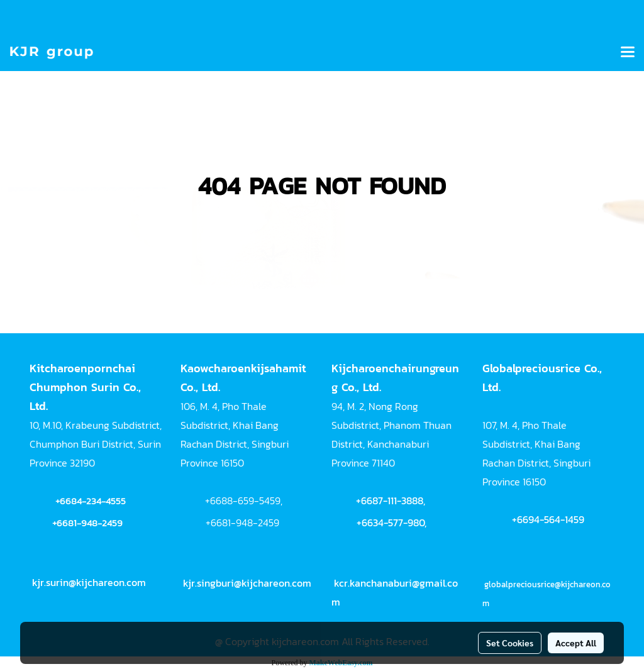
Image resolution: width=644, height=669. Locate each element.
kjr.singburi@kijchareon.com (247, 583)
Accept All (576, 643)
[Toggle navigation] (628, 53)
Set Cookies (510, 643)
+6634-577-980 (391, 522)
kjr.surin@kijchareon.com (89, 582)
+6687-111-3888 (390, 500)
